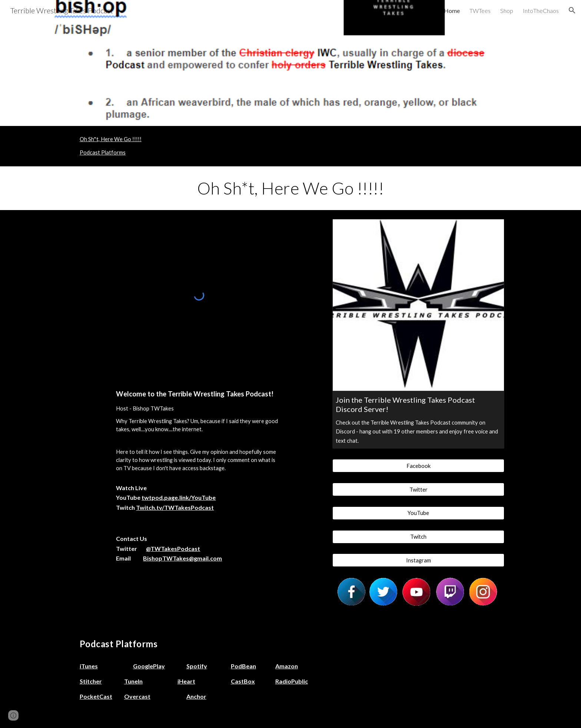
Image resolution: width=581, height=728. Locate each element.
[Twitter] (418, 489)
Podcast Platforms (103, 152)
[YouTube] (418, 513)
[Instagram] (418, 560)
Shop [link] (507, 11)
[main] (290, 188)
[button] (572, 10)
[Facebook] (418, 466)
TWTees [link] (480, 11)
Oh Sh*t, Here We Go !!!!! (111, 139)
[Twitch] (418, 536)
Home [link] (452, 11)
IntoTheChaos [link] (541, 11)
